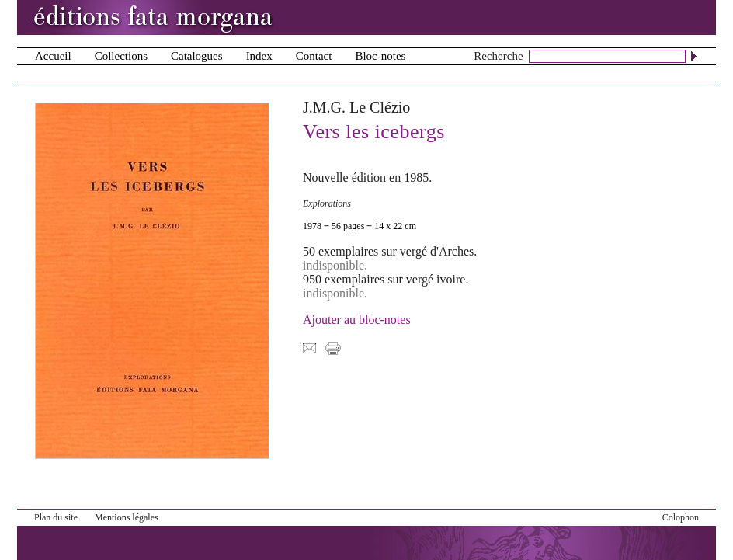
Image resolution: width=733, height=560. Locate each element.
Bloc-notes (380, 56)
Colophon (681, 517)
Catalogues (197, 56)
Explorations (327, 203)
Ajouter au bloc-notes (357, 320)
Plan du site (56, 517)
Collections (121, 56)
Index (259, 56)
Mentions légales (127, 517)
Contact (314, 56)
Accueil (53, 56)
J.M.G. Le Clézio (356, 107)
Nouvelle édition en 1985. (367, 177)
